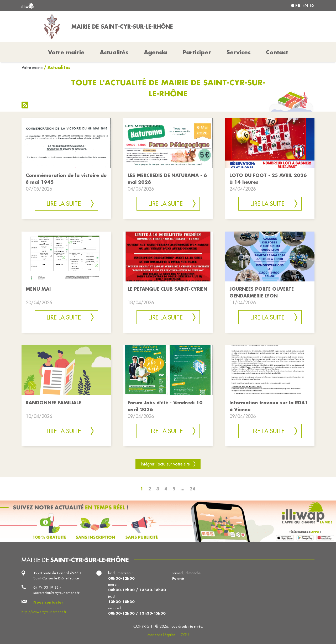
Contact (277, 52)
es (312, 6)
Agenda (155, 52)
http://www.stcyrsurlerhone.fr (44, 612)
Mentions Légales (161, 635)
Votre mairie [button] (66, 52)
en (305, 6)
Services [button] (239, 52)
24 (193, 489)
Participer (197, 52)
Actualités (114, 52)
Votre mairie (32, 67)
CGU (185, 635)
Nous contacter (48, 602)
